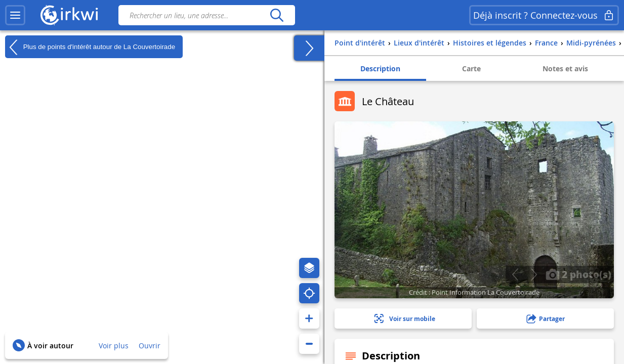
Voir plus (114, 346)
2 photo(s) (578, 274)
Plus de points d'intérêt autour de (90, 47)
